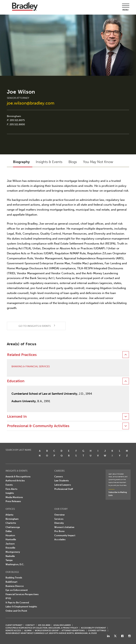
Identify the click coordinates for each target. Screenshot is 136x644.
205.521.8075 (17, 120)
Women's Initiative (64, 527)
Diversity (59, 523)
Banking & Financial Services (31, 366)
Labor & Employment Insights (21, 607)
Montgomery (13, 552)
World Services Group (47, 630)
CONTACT (30, 625)
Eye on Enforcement (17, 590)
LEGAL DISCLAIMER (62, 625)
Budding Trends (14, 578)
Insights (10, 493)
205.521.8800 (17, 124)
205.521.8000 (44, 625)
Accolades (60, 539)
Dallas (9, 531)
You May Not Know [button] (98, 162)
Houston (10, 535)
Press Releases (13, 501)
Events (9, 485)
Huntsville (11, 539)
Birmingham (14, 116)
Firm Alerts (11, 489)
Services (59, 519)
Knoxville (10, 548)
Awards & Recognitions (18, 477)
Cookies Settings (97, 631)
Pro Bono (59, 531)
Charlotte (11, 523)
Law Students (61, 481)
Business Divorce (15, 586)
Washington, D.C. (15, 564)
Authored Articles (15, 481)
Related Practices (22, 355)
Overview (59, 515)
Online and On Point (16, 611)
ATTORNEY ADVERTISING (73, 630)
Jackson (10, 544)
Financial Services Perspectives (22, 594)
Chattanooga (13, 527)
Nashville (10, 556)
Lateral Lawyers (63, 485)
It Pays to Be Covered (17, 603)
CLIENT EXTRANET (14, 625)
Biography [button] (21, 162)
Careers (59, 477)
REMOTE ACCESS (13, 630)
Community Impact (65, 535)
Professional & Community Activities (38, 426)
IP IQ (8, 598)
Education (16, 381)
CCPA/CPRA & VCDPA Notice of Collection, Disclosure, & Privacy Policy (42, 628)
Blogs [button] (73, 162)
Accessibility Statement (93, 628)
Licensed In (17, 417)
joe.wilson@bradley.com (31, 103)
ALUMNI (28, 630)
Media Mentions (14, 497)
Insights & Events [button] (49, 162)
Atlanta (9, 515)
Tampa (9, 560)
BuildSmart (11, 582)
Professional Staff (64, 489)
